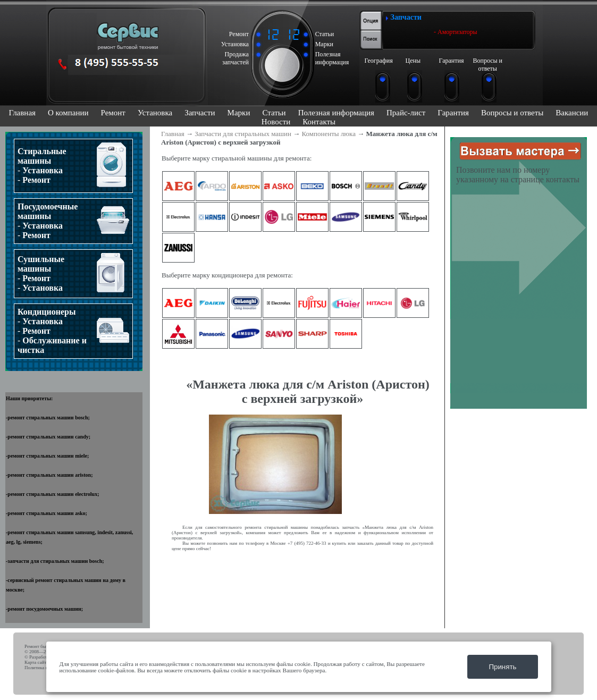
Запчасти (200, 113)
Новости (276, 122)
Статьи (274, 113)
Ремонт (113, 113)
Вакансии (572, 113)
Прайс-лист (406, 113)
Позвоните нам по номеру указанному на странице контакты (518, 175)
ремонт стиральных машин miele (47, 456)
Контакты (319, 122)
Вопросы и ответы (512, 113)
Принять (502, 667)
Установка (155, 113)
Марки (239, 113)
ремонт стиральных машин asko (46, 513)
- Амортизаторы (456, 32)
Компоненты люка (329, 134)
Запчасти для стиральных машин (243, 134)
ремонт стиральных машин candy (48, 437)
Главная (22, 113)
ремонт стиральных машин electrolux (52, 494)
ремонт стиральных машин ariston (49, 475)
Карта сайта (37, 662)
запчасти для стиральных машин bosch (55, 561)
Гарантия (453, 113)
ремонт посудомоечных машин (44, 609)
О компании (68, 113)
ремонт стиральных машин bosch (48, 418)
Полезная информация (336, 113)
